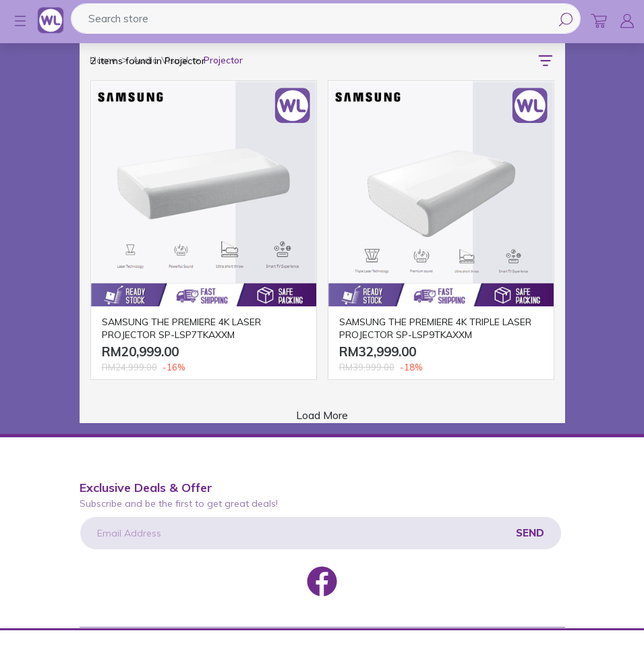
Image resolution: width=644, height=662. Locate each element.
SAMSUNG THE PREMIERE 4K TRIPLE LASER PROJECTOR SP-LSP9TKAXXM (435, 328)
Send (530, 533)
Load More (322, 415)
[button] (13, 21)
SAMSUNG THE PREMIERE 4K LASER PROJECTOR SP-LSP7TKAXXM (181, 328)
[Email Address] (321, 533)
